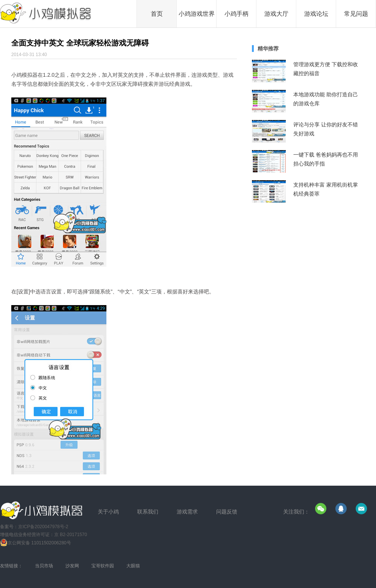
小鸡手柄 (237, 14)
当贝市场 (44, 566)
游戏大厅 (276, 14)
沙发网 (72, 566)
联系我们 (148, 512)
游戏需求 (187, 512)
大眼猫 (133, 566)
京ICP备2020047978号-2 (43, 527)
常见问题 (356, 14)
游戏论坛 (316, 14)
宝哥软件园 (103, 566)
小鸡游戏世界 (197, 14)
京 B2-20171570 (70, 535)
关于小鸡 (108, 512)
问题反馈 (227, 512)
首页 (157, 14)
